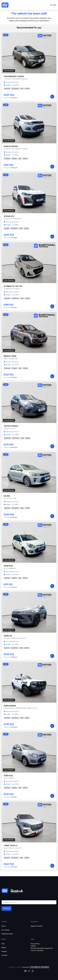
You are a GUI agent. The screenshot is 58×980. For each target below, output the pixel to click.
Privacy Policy (35, 944)
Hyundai (4, 955)
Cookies (33, 946)
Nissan (4, 948)
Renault (4, 951)
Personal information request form (42, 948)
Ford (3, 944)
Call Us (15, 85)
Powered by (36, 967)
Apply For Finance (37, 926)
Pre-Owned (5, 930)
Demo (4, 926)
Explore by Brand (7, 934)
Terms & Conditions (37, 950)
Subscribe (6, 908)
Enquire (7, 85)
